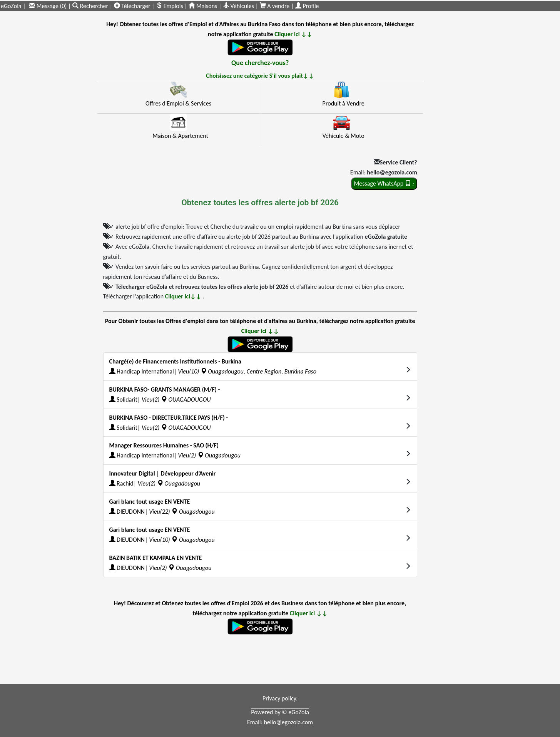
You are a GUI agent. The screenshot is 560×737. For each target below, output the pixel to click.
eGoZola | (13, 6)
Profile (307, 6)
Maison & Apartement (180, 136)
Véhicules (238, 6)
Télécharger (132, 6)
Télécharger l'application (153, 296)
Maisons (203, 6)
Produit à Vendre (344, 103)
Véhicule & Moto (344, 136)
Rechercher (91, 6)
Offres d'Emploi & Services (178, 103)
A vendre (275, 6)
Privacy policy (279, 698)
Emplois (170, 6)
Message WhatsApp (384, 183)
